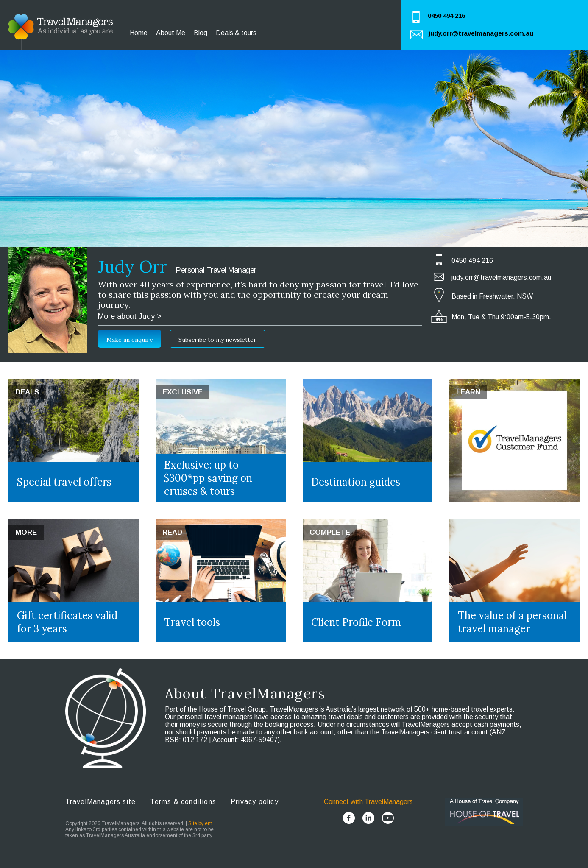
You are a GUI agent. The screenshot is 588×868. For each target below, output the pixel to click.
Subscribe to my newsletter (217, 340)
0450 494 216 (446, 15)
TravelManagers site (101, 802)
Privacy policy (255, 802)
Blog (201, 33)
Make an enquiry (130, 340)
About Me (171, 33)
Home (139, 33)
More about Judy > (130, 316)
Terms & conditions (183, 802)
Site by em (200, 823)
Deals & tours (236, 33)
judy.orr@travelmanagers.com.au (481, 33)
